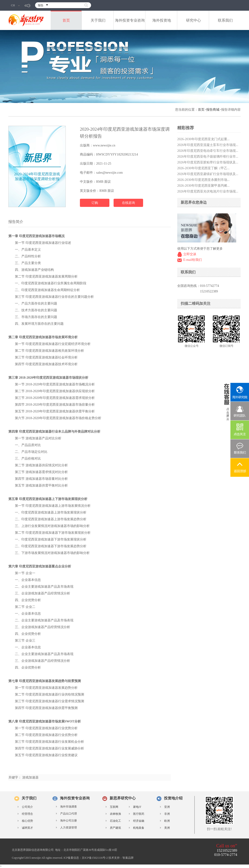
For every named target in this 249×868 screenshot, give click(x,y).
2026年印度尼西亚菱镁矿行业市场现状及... (208, 174)
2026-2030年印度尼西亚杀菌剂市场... (203, 180)
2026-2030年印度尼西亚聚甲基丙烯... (203, 186)
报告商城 (213, 110)
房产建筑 (115, 828)
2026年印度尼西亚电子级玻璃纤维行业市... (208, 157)
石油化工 (115, 821)
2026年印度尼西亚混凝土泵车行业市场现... (208, 145)
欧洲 (167, 821)
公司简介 (27, 807)
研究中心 (193, 20)
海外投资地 (162, 20)
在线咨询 (128, 203)
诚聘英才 (27, 828)
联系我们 (225, 20)
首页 (66, 20)
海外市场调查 (69, 807)
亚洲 (167, 807)
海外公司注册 (69, 821)
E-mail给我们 (193, 260)
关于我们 (98, 20)
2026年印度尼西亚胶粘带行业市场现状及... (208, 162)
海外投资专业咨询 (130, 20)
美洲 (167, 828)
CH (15, 5)
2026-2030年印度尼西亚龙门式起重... (203, 139)
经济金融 (139, 821)
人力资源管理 (69, 828)
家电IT (137, 807)
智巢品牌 (128, 858)
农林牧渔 (115, 814)
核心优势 (27, 821)
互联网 (114, 807)
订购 (95, 203)
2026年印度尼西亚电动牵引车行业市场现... (208, 151)
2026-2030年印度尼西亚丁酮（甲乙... (203, 168)
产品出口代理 (69, 814)
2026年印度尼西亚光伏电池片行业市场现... (208, 191)
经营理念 (27, 814)
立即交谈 (190, 254)
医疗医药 (139, 814)
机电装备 (139, 828)
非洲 (167, 814)
